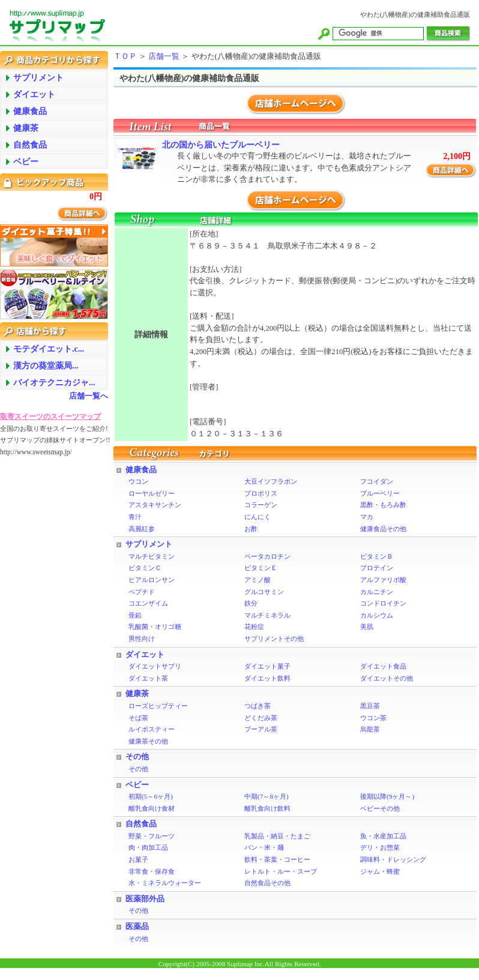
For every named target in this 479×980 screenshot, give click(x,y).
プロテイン (377, 568)
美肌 (367, 627)
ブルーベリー (380, 493)
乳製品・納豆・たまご (277, 836)
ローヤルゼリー (152, 493)
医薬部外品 (145, 899)
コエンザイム (148, 603)
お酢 (251, 529)
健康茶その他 (148, 741)
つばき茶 (258, 706)
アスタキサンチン (155, 505)
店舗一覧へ (89, 396)
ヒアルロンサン (152, 580)
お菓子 (138, 859)
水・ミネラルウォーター (165, 883)
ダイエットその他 (387, 678)
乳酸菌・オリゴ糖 (155, 627)
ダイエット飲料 (267, 678)
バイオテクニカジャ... (54, 383)
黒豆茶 (370, 706)
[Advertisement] (48, 648)
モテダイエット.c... (49, 349)
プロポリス (261, 493)
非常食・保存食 (152, 871)
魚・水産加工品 (383, 836)
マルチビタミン (152, 556)
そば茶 (138, 718)
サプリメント (149, 544)
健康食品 (141, 470)
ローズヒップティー (158, 706)
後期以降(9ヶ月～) (387, 796)
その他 (137, 757)
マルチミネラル (267, 615)
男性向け (142, 639)
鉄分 (251, 603)
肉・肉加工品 (148, 847)
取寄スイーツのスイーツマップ (50, 416)
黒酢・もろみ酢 (383, 505)
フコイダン (377, 481)
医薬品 (137, 927)
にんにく (258, 517)
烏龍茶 (370, 729)
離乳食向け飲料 (267, 808)
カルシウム (377, 615)
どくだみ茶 (261, 718)
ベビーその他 (380, 808)
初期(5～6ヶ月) (151, 796)
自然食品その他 (267, 883)
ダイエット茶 (148, 678)
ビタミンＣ (145, 568)
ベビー (137, 785)
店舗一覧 (164, 56)
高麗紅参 (142, 529)
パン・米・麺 (264, 847)
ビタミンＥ (261, 568)
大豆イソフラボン (271, 481)
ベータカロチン (267, 556)
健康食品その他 (383, 529)
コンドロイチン (383, 603)
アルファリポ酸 (383, 580)
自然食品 (141, 824)
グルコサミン (264, 592)
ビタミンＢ (377, 556)
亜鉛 (135, 615)
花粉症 (254, 627)
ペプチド (142, 592)
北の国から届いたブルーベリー (221, 145)
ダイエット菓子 (267, 666)
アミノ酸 (258, 580)
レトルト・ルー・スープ (281, 871)
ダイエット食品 (383, 666)
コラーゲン (261, 505)
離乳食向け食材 (152, 808)
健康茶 (137, 694)
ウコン (138, 481)
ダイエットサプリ (155, 666)
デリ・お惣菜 (380, 847)
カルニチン (377, 592)
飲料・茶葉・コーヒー (277, 859)
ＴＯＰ (125, 56)
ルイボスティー (152, 729)
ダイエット (145, 655)
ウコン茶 (373, 718)
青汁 (135, 517)
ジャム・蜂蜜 (380, 871)
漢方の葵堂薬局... (46, 366)
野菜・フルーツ (152, 836)
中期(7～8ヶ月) (267, 796)
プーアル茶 (261, 729)
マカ (367, 517)
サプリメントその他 (274, 639)
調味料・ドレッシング (393, 859)
